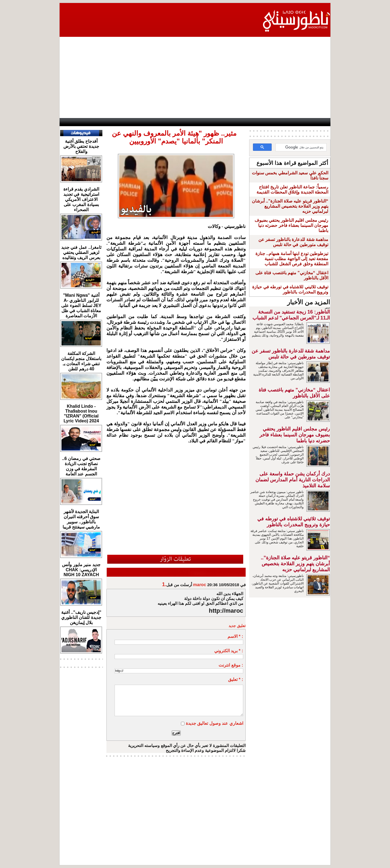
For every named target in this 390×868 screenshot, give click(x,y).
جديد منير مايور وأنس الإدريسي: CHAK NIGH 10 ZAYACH (81, 570)
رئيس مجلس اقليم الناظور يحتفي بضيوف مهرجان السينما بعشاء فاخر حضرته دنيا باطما (291, 225)
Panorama (133, 122)
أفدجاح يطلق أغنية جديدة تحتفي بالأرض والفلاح (81, 146)
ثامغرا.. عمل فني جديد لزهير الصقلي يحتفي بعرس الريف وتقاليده (81, 252)
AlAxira (95, 122)
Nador (295, 122)
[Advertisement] (195, 77)
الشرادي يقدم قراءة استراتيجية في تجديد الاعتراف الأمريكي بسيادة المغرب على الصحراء (81, 199)
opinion (112, 122)
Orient (225, 122)
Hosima (248, 122)
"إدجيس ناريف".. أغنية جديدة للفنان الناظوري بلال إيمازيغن (81, 617)
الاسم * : (235, 636)
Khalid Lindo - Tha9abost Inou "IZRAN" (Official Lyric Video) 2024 (81, 414)
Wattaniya (204, 122)
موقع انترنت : (231, 665)
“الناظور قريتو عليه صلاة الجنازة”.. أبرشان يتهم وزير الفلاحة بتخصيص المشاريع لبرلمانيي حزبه (290, 206)
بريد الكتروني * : (229, 651)
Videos (160, 122)
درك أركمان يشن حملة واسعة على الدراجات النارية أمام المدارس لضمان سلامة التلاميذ (293, 480)
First (318, 122)
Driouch (273, 122)
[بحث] (302, 148)
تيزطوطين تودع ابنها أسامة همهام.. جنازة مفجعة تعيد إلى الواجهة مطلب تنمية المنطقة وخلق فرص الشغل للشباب (292, 259)
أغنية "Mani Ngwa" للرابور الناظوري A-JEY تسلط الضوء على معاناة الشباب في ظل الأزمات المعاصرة (81, 306)
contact (73, 122)
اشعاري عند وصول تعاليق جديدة (214, 723)
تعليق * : (235, 679)
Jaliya (183, 122)
